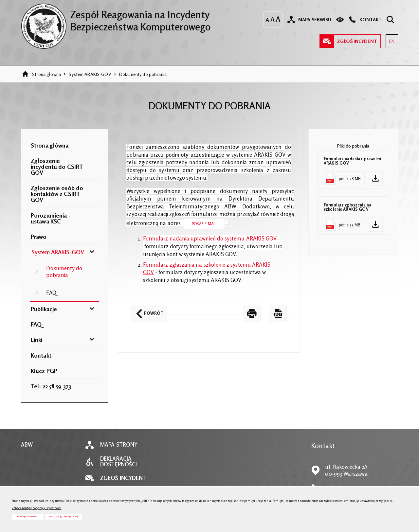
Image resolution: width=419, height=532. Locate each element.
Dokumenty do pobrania (143, 74)
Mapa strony (119, 445)
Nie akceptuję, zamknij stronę (64, 516)
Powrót (147, 311)
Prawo (39, 237)
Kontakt (41, 355)
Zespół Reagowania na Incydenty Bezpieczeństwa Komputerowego (116, 18)
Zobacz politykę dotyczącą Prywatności (36, 508)
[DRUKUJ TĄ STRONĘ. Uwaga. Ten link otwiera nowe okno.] (252, 314)
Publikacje (44, 309)
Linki (37, 340)
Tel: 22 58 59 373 (51, 386)
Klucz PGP (44, 371)
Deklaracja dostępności (118, 462)
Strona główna (46, 74)
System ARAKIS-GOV (90, 74)
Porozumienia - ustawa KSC (51, 218)
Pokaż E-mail (204, 224)
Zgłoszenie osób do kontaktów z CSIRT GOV (57, 194)
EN (390, 39)
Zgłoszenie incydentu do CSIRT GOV (57, 167)
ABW (27, 445)
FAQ (51, 293)
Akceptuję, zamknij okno (28, 516)
